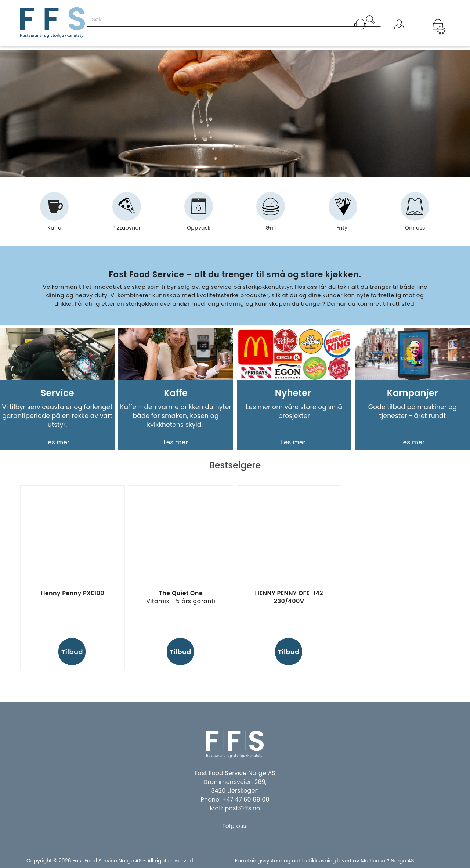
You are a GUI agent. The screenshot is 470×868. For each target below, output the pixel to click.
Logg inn (399, 34)
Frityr (343, 215)
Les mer (57, 442)
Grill (271, 215)
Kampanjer (413, 393)
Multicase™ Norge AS (387, 861)
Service (57, 393)
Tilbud (72, 652)
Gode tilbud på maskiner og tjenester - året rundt (413, 411)
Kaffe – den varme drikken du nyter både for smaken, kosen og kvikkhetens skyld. (176, 416)
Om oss (415, 215)
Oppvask (199, 215)
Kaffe (54, 215)
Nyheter (294, 393)
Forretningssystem (259, 861)
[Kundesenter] (360, 25)
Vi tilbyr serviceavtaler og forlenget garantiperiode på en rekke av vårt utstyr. (57, 416)
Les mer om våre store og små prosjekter (294, 411)
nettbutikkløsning (314, 861)
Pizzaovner (126, 215)
